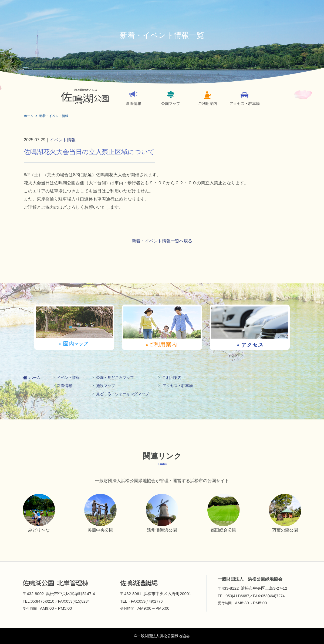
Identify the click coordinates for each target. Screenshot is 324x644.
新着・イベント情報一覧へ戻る (162, 241)
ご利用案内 (208, 104)
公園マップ (171, 104)
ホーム (29, 116)
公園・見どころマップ (115, 378)
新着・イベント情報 (54, 116)
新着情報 (134, 104)
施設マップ (106, 386)
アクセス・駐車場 (245, 104)
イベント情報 (63, 140)
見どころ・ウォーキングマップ (123, 394)
